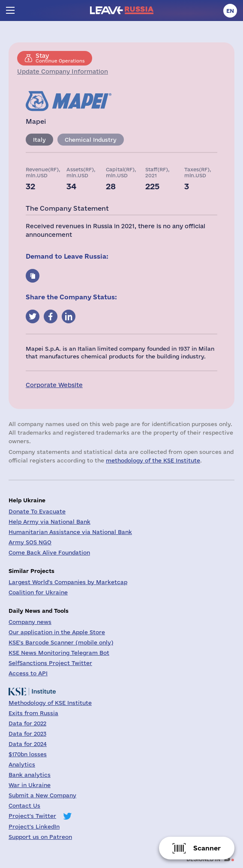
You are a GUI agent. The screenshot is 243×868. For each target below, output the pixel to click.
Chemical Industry (91, 140)
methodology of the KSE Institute (153, 460)
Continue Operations (60, 58)
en (230, 11)
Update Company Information (63, 72)
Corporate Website (54, 385)
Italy (39, 140)
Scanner (207, 848)
